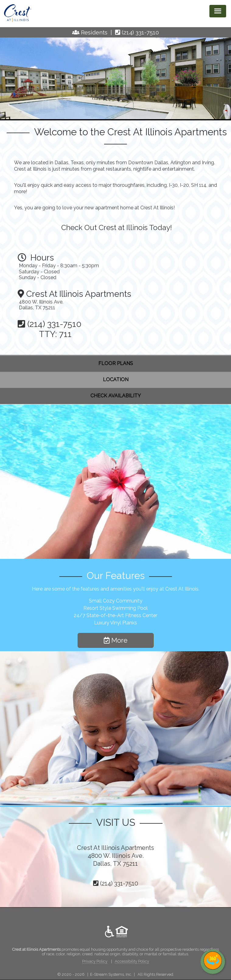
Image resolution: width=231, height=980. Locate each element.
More (116, 640)
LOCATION (116, 380)
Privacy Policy (95, 961)
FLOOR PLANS (116, 363)
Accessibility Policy (132, 961)
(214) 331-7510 (140, 32)
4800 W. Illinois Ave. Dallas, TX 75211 (41, 305)
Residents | (98, 32)
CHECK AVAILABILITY (116, 396)
